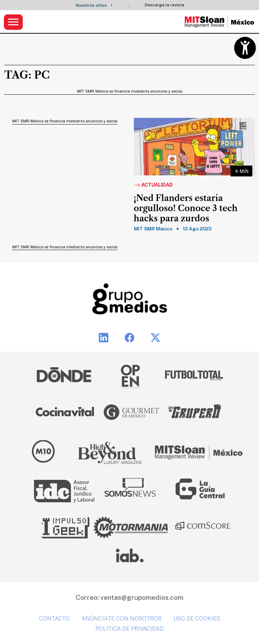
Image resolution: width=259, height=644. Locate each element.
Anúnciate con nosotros (122, 619)
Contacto (54, 619)
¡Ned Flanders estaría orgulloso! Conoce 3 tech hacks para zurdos (186, 208)
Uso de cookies (197, 619)
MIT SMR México (153, 229)
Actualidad (153, 185)
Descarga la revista (165, 5)
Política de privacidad (129, 629)
